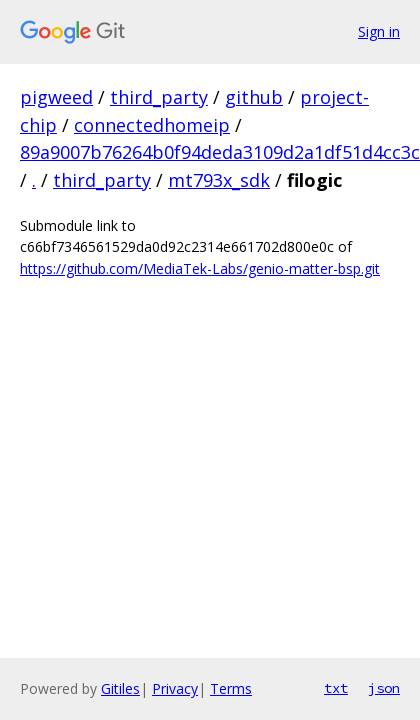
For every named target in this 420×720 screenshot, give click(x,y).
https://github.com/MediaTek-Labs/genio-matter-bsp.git (200, 268)
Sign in (379, 31)
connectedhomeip (152, 125)
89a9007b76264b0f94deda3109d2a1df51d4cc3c (220, 152)
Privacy (175, 688)
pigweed (56, 97)
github (254, 97)
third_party (159, 97)
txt (336, 688)
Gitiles (120, 688)
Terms (231, 688)
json (384, 688)
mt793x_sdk (219, 180)
